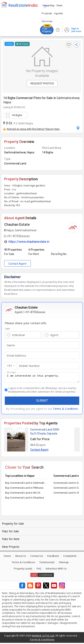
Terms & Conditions (23, 563)
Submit (42, 402)
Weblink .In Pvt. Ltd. (43, 637)
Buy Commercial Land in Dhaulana (25, 499)
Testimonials (47, 563)
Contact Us (37, 557)
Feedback (53, 557)
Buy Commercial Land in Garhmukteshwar (26, 484)
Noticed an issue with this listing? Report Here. (32, 129)
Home (7, 557)
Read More (11, 294)
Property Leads (23, 570)
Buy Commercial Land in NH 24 (23, 494)
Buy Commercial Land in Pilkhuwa (24, 489)
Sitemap (64, 563)
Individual (18, 335)
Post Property (47, 29)
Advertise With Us (56, 570)
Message (11, 372)
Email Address (16, 355)
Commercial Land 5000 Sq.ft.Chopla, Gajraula (45, 433)
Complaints (70, 557)
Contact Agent (17, 264)
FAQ (39, 570)
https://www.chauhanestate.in (29, 242)
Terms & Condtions (65, 410)
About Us (21, 557)
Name (11, 345)
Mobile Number (29, 366)
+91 (10, 365)
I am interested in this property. (42, 378)
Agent (54, 335)
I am (7, 329)
